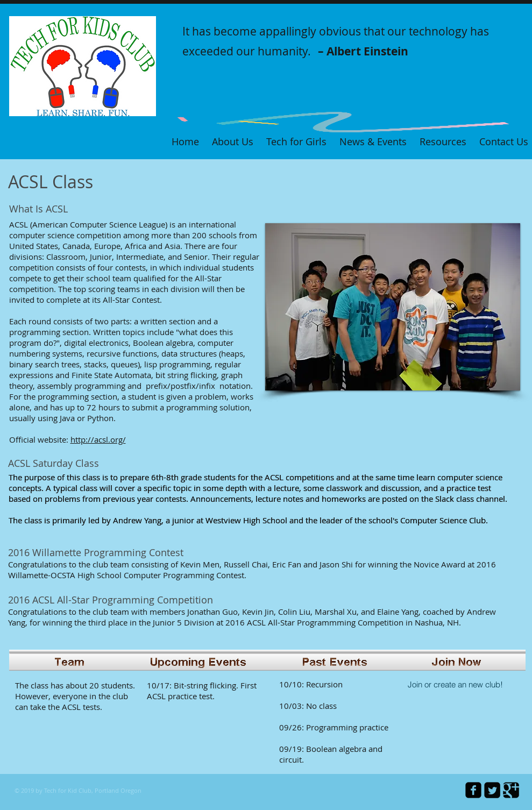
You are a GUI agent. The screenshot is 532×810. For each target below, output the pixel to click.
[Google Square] (511, 790)
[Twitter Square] (492, 790)
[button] (393, 307)
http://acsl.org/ (98, 439)
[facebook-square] (473, 790)
